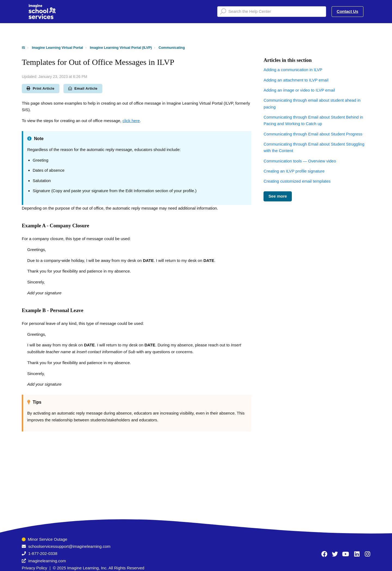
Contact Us (347, 11)
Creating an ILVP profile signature (294, 171)
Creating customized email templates (297, 181)
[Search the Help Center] (272, 12)
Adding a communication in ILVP (293, 70)
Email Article (83, 88)
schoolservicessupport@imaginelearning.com (69, 546)
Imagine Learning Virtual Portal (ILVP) (121, 48)
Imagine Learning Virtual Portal (57, 48)
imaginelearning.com (47, 561)
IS (23, 48)
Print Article (41, 88)
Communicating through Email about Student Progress (313, 134)
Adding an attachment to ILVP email (296, 80)
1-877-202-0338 (43, 553)
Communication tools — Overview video (300, 161)
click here (131, 121)
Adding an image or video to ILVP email (299, 90)
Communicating (172, 48)
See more (278, 196)
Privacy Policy (34, 568)
